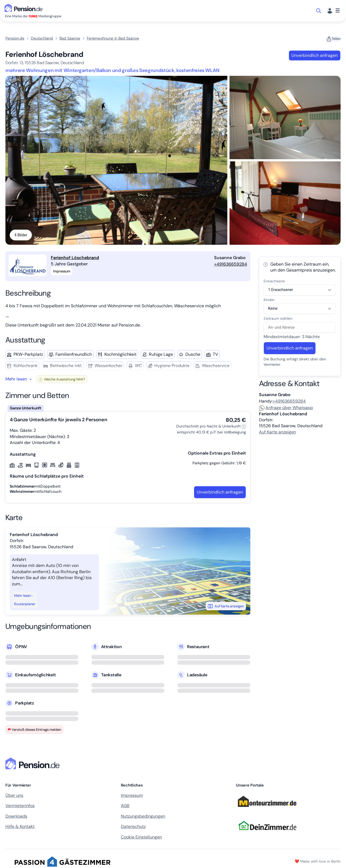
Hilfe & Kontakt (20, 827)
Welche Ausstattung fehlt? (62, 380)
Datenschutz (133, 827)
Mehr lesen (24, 596)
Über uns (14, 796)
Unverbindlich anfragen (315, 55)
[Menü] (333, 11)
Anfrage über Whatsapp (286, 408)
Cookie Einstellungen (141, 838)
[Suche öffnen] (319, 11)
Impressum (132, 796)
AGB (125, 806)
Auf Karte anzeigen (226, 607)
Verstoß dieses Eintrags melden (34, 730)
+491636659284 (231, 265)
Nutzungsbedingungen (143, 817)
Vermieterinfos (20, 806)
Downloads (16, 817)
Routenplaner (25, 605)
